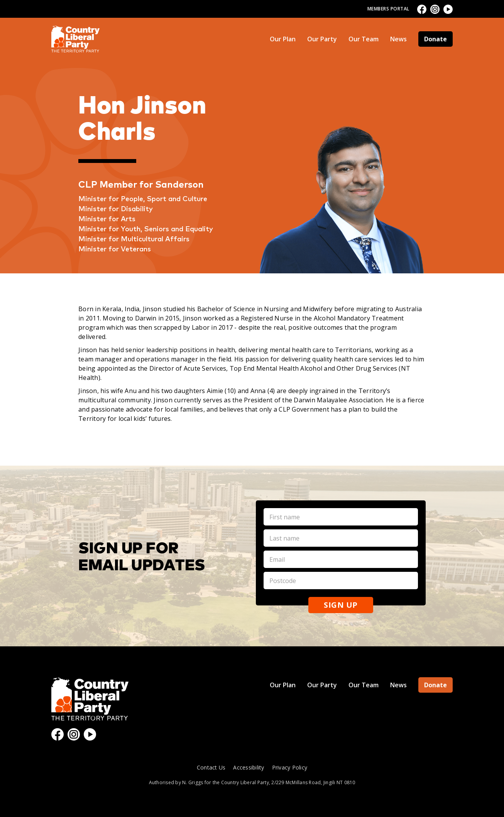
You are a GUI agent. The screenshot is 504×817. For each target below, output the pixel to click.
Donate (436, 39)
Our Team (364, 39)
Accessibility (249, 767)
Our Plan (283, 39)
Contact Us (211, 767)
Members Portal (388, 9)
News (398, 39)
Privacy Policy (290, 767)
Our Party (322, 39)
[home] (75, 39)
